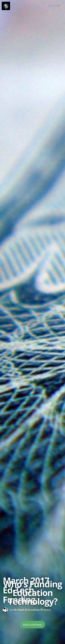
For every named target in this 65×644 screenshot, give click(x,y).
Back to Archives (32, 625)
